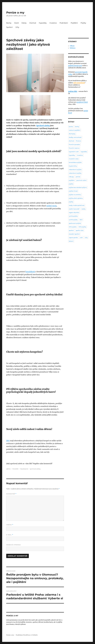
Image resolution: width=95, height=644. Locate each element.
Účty (17, 27)
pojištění (72, 180)
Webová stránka (13, 545)
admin (8, 469)
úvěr (81, 238)
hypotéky (72, 155)
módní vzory (51, 206)
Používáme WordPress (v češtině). (27, 635)
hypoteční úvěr (74, 152)
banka (71, 127)
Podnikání (64, 23)
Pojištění (74, 23)
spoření (71, 230)
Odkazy (72, 46)
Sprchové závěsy (43, 126)
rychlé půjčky (73, 220)
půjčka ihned (73, 191)
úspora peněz (73, 238)
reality (84, 209)
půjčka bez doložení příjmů (78, 187)
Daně (16, 23)
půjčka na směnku (75, 195)
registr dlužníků (74, 212)
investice (80, 155)
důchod (71, 141)
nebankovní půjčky (75, 173)
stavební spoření (74, 234)
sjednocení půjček (75, 223)
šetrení (71, 241)
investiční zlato (74, 159)
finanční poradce (74, 144)
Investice (53, 23)
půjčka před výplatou (76, 198)
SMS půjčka (73, 227)
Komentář (11, 494)
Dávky (24, 23)
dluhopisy (72, 134)
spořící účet (80, 230)
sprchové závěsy (35, 469)
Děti (8, 441)
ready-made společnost (77, 205)
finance (78, 141)
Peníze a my (15, 12)
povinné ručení (81, 180)
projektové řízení (82, 102)
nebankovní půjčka (75, 170)
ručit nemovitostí (79, 83)
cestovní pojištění (75, 130)
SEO (81, 220)
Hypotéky (43, 23)
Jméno (10, 525)
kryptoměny (73, 166)
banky (77, 127)
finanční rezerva (74, 148)
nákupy (71, 177)
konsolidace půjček (75, 162)
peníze (78, 177)
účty (86, 238)
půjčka (71, 184)
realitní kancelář (74, 209)
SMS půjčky (82, 227)
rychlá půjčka (73, 216)
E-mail (10, 535)
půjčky (71, 202)
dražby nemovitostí (75, 137)
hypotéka (84, 152)
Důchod (33, 23)
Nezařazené (24, 469)
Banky (9, 23)
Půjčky (83, 23)
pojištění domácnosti (75, 66)
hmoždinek (30, 272)
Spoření (9, 27)
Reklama (73, 48)
